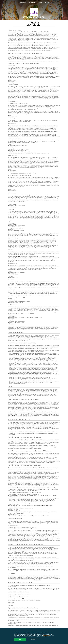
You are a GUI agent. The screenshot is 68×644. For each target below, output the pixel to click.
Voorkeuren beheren (47, 635)
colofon (47, 3)
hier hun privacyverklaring (45, 506)
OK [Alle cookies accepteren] (20, 640)
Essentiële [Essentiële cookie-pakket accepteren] (33, 640)
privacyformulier (14, 416)
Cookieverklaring (19, 256)
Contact (40, 3)
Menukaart (24, 3)
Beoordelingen (32, 3)
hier (28, 592)
